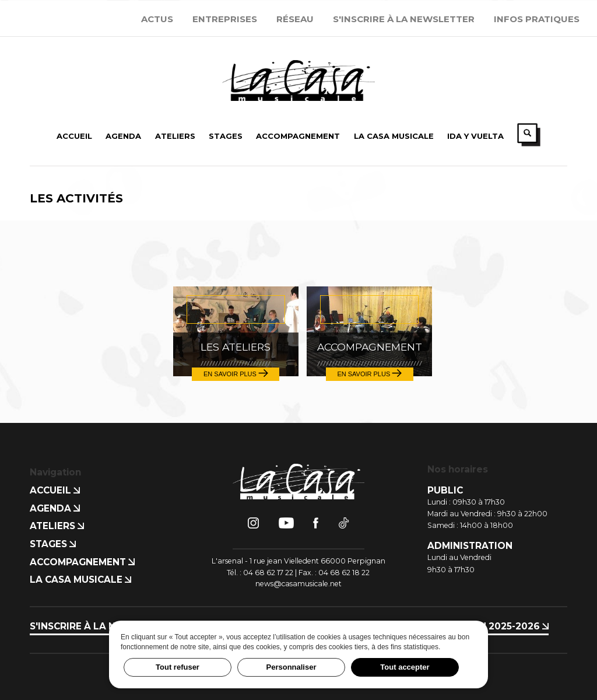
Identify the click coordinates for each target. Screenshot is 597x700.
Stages (53, 544)
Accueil (55, 490)
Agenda (55, 508)
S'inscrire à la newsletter (404, 19)
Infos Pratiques (537, 19)
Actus (157, 19)
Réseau (295, 19)
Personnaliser (292, 667)
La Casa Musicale (80, 580)
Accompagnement (82, 562)
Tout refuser (178, 667)
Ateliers (57, 526)
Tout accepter (405, 667)
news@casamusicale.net (298, 584)
